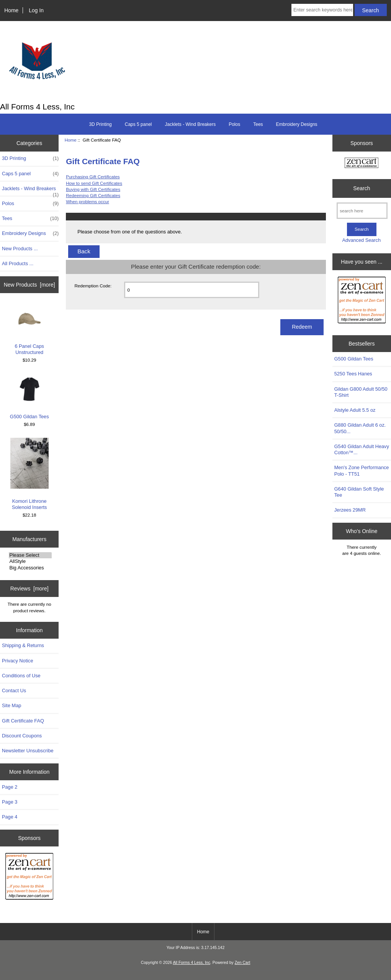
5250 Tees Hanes (353, 374)
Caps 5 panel (138, 124)
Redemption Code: (93, 286)
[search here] (362, 211)
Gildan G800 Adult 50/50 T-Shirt (361, 392)
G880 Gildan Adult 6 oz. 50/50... (360, 428)
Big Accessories (30, 568)
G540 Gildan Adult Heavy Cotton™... (362, 449)
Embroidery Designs (297, 124)
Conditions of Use (21, 676)
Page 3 (10, 802)
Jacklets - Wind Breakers (190, 124)
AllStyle (30, 561)
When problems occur (88, 201)
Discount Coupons (22, 736)
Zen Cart (243, 963)
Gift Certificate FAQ (23, 721)
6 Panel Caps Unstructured (29, 329)
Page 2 (10, 787)
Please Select (30, 555)
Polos (234, 124)
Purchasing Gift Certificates (93, 177)
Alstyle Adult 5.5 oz (355, 410)
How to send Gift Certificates (94, 183)
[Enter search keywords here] (322, 10)
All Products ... (18, 263)
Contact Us (14, 691)
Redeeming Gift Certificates (93, 195)
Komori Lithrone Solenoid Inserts (29, 474)
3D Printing (100, 124)
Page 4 (10, 817)
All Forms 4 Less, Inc (191, 963)
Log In (36, 10)
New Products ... (20, 249)
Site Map (11, 705)
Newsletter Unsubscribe (28, 751)
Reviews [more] (29, 589)
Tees (258, 124)
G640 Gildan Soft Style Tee (359, 492)
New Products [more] (29, 285)
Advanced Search (361, 240)
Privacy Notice (17, 661)
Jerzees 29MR (350, 510)
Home (11, 10)
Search (362, 188)
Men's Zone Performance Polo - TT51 (362, 470)
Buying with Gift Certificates (93, 189)
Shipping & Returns (23, 645)
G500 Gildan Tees (29, 397)
